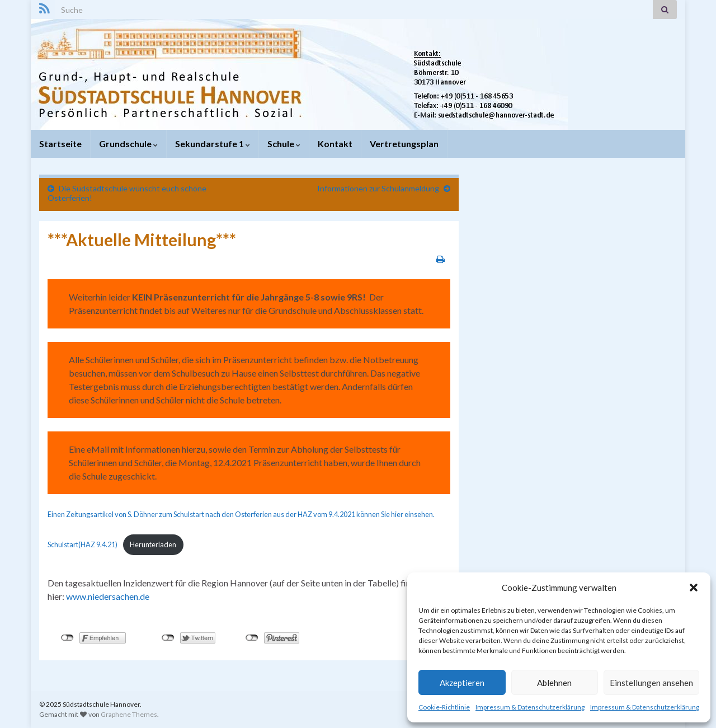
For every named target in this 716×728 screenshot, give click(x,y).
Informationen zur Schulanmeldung (378, 188)
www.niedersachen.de (108, 596)
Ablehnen (554, 683)
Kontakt (335, 144)
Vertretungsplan (404, 144)
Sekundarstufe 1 (213, 144)
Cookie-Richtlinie (444, 707)
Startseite (60, 144)
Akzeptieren (462, 683)
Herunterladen (153, 544)
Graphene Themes (129, 714)
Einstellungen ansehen (651, 683)
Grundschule (128, 144)
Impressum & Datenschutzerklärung (530, 707)
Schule (284, 144)
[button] (694, 588)
